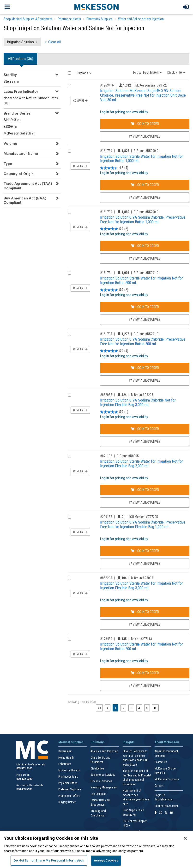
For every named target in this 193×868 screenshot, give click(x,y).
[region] (96, 849)
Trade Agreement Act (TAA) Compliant (28, 186)
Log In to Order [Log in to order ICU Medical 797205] (145, 551)
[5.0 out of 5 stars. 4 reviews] (114, 351)
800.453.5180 (24, 789)
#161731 (106, 273)
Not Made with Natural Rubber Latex (31, 101)
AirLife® (12, 120)
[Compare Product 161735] (69, 334)
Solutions (98, 742)
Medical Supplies (71, 742)
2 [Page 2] (123, 708)
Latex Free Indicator (21, 92)
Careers (159, 786)
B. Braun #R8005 (128, 456)
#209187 (106, 517)
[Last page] (155, 708)
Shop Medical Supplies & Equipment (28, 19)
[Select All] (69, 73)
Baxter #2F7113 (142, 639)
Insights (129, 742)
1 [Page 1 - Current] (116, 708)
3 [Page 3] (131, 708)
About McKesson (167, 742)
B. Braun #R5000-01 (147, 151)
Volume (10, 144)
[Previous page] (108, 708)
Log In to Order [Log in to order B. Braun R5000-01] (145, 185)
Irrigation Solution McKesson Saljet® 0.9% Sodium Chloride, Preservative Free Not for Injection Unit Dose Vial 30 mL (143, 95)
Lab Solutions (98, 794)
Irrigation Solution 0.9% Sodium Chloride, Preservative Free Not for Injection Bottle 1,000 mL (143, 219)
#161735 (106, 334)
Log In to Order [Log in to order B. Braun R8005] (145, 490)
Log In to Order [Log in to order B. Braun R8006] (145, 612)
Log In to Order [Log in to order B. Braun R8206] (145, 429)
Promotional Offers (69, 796)
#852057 (106, 395)
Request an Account (166, 806)
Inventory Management (104, 787)
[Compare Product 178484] (69, 639)
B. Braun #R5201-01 (147, 334)
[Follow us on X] (166, 813)
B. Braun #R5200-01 (147, 212)
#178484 (106, 639)
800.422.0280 (24, 779)
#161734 (106, 212)
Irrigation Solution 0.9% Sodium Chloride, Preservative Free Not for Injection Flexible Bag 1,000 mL (143, 524)
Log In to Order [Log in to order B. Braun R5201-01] (145, 368)
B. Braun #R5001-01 (147, 273)
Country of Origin (19, 174)
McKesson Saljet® (20, 133)
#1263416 (107, 85)
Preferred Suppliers (70, 789)
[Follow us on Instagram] (161, 813)
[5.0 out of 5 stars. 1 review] (114, 412)
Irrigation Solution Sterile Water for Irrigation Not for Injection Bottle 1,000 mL (142, 159)
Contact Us (161, 762)
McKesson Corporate (167, 779)
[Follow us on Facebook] (156, 813)
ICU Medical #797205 (144, 517)
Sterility (10, 75)
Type (8, 164)
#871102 (106, 456)
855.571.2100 (24, 768)
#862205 (106, 578)
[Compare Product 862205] (69, 578)
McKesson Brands (69, 770)
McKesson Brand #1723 (151, 85)
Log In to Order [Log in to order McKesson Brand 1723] (145, 124)
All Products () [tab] (21, 59)
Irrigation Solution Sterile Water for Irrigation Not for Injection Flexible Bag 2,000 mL (142, 463)
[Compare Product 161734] (69, 212)
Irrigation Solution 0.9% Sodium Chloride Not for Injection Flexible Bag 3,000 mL (138, 402)
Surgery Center (67, 802)
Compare (80, 101)
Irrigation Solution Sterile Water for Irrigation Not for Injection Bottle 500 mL (142, 280)
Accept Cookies (106, 860)
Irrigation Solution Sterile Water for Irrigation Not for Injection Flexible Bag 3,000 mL (142, 585)
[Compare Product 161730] (69, 151)
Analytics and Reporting (104, 751)
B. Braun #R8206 (142, 395)
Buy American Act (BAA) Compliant (25, 200)
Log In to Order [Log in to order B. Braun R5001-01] (145, 307)
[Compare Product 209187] (69, 517)
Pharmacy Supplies (100, 19)
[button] (147, 72)
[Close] (185, 838)
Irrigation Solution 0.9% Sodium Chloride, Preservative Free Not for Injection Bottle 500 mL (143, 341)
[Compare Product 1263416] (69, 86)
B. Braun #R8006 (142, 578)
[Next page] (147, 708)
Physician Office (68, 783)
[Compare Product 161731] (69, 273)
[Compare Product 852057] (69, 395)
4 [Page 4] (139, 708)
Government (65, 751)
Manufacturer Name (21, 154)
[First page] (99, 708)
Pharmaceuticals (69, 19)
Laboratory (65, 764)
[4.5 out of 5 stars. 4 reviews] (114, 168)
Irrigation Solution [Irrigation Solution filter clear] (21, 42)
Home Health (66, 758)
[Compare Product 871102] (69, 456)
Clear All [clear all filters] (54, 42)
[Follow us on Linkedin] (172, 813)
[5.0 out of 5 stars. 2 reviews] (114, 229)
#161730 (106, 151)
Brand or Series (17, 113)
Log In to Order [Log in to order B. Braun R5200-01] (145, 246)
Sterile (11, 82)
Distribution (97, 769)
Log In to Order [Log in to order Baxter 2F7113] (145, 673)
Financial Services (101, 781)
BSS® (10, 127)
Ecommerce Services (103, 775)
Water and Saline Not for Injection (141, 19)
